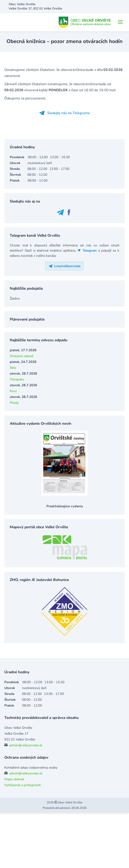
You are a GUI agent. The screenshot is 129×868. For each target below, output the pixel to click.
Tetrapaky (17, 379)
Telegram (87, 251)
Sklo (13, 368)
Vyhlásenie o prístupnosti (23, 785)
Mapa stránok (14, 779)
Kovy (13, 391)
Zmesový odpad (21, 356)
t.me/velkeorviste (64, 266)
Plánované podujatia (27, 319)
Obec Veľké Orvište (70, 803)
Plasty (14, 403)
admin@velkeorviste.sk (26, 745)
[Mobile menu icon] (120, 22)
